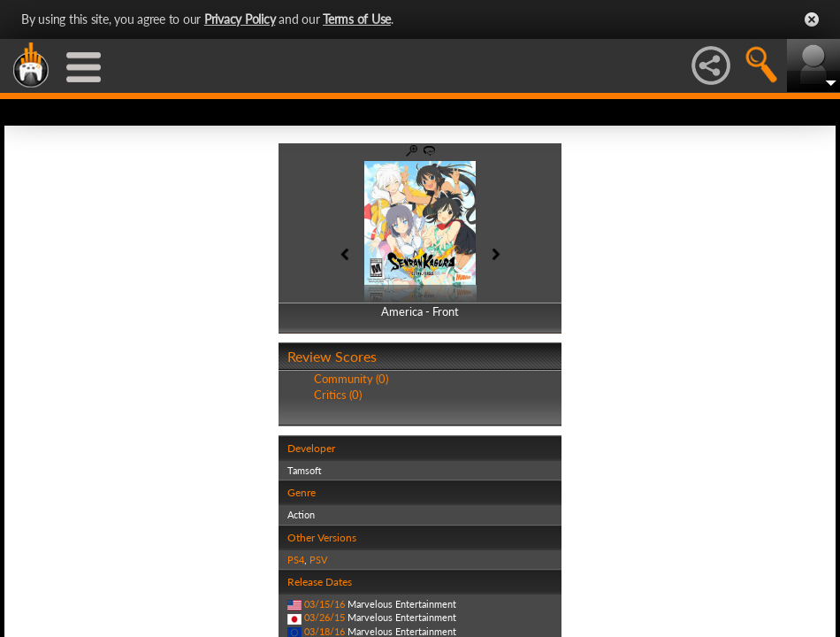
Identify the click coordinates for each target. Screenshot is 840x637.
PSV (318, 560)
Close (812, 19)
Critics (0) (338, 395)
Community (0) (351, 379)
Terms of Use (357, 19)
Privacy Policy (240, 19)
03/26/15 (325, 617)
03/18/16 (325, 631)
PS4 (296, 560)
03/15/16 (325, 604)
